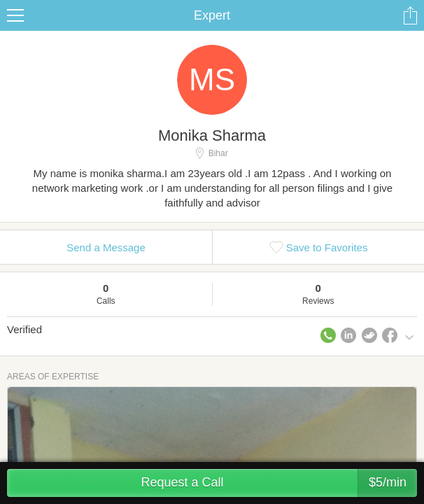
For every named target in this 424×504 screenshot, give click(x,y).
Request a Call (279, 483)
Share (410, 15)
